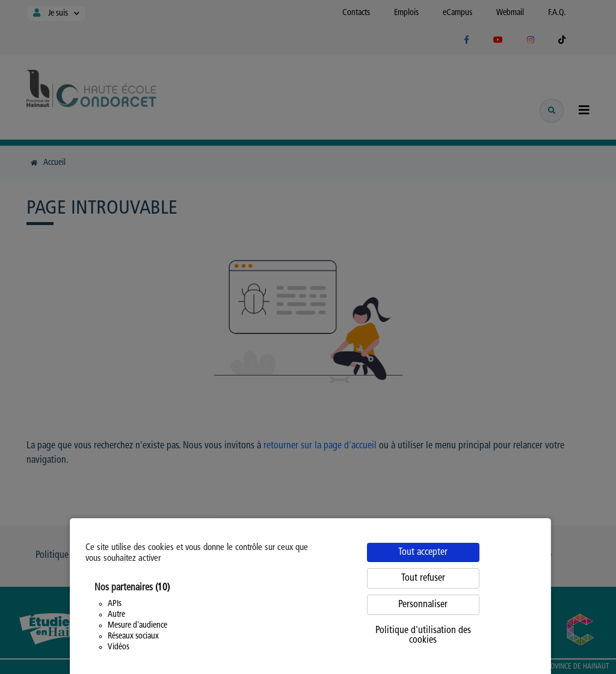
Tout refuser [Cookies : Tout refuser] (423, 578)
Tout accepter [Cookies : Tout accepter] (423, 552)
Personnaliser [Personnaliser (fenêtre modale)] (423, 605)
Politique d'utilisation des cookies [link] (423, 635)
